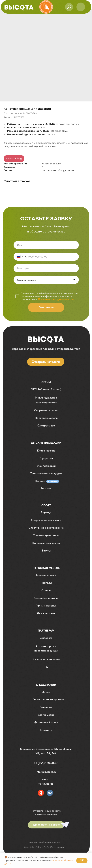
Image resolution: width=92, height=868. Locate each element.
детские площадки (46, 443)
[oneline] (46, 268)
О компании (46, 685)
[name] (46, 245)
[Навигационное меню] (81, 7)
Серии (46, 382)
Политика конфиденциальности (45, 842)
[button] (46, 400)
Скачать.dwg (14, 159)
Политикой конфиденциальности (56, 299)
